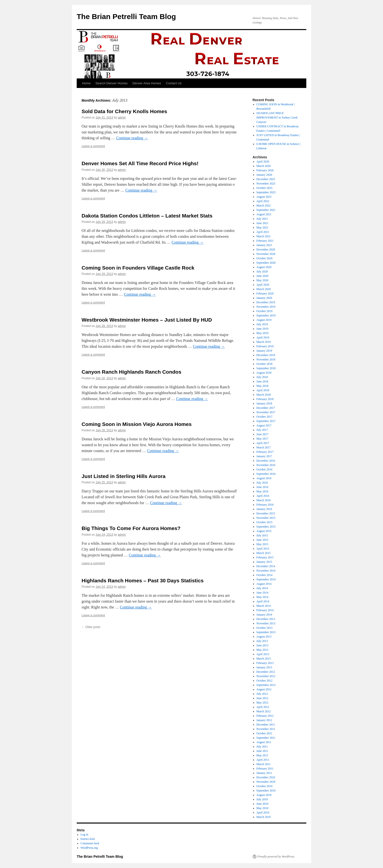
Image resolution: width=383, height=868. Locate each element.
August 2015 (264, 531)
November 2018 (266, 359)
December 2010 (266, 777)
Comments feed (90, 843)
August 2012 (264, 689)
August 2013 (264, 637)
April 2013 (263, 654)
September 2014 (266, 579)
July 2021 (262, 219)
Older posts (91, 627)
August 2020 (264, 267)
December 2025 (266, 179)
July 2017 (262, 430)
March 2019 (264, 342)
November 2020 (266, 254)
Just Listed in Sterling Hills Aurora (123, 476)
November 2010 (266, 782)
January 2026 (264, 175)
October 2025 (265, 188)
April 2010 (263, 813)
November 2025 (266, 184)
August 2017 (264, 425)
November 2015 (266, 518)
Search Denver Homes (112, 83)
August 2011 (264, 742)
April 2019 (263, 337)
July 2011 (262, 747)
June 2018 (262, 381)
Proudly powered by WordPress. (276, 857)
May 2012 (262, 703)
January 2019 (264, 351)
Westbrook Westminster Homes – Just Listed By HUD (147, 320)
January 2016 (264, 509)
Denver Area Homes (147, 83)
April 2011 (263, 760)
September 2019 (266, 315)
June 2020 (262, 276)
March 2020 (264, 289)
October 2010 (265, 786)
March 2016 (264, 500)
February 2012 (265, 716)
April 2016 (263, 496)
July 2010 (262, 799)
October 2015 (265, 522)
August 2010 (264, 795)
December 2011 (266, 725)
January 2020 (264, 298)
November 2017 (266, 412)
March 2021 (264, 236)
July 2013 (262, 641)
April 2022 (263, 201)
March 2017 (264, 447)
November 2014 (266, 571)
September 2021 (266, 210)
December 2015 (266, 513)
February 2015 (265, 557)
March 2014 (264, 606)
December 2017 (266, 408)
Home (86, 83)
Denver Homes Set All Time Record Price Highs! (140, 163)
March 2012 (264, 711)
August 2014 (264, 584)
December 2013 (266, 619)
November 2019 (266, 307)
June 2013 (262, 645)
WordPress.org (89, 848)
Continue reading (132, 138)
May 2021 (262, 228)
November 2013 (266, 623)
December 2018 (266, 355)
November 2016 (266, 465)
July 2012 (262, 694)
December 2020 (266, 250)
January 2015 (264, 562)
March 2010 (264, 817)
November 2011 (266, 729)
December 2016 (266, 461)
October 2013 (265, 628)
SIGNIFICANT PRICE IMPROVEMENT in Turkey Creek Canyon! (277, 118)
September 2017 (266, 421)
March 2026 (264, 166)
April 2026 (263, 162)
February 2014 (265, 610)
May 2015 (262, 544)
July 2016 (262, 483)
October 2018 (265, 364)
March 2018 (264, 395)
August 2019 (264, 320)
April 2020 (263, 285)
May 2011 (262, 755)
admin (122, 118)
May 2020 (262, 280)
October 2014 (265, 575)
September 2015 (266, 527)
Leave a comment (93, 146)
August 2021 (264, 214)
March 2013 (264, 659)
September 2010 (266, 791)
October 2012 (265, 681)
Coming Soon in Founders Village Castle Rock (138, 268)
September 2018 (266, 368)
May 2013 (262, 650)
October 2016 (265, 469)
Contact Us (174, 83)
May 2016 (262, 491)
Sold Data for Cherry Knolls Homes (124, 111)
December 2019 (266, 302)
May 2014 (262, 597)
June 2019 (262, 329)
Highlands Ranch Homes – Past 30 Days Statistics (143, 580)
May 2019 (262, 333)
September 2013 (266, 632)
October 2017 (265, 417)
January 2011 (264, 773)
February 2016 (265, 505)
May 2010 (262, 808)
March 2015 (264, 553)
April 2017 (263, 443)
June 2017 (262, 434)
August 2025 (264, 197)
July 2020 (262, 271)
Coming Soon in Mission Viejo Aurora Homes (137, 424)
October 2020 (265, 258)
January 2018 (264, 403)
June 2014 (262, 593)
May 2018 (262, 386)
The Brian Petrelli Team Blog (126, 16)
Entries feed (88, 839)
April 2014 (263, 601)
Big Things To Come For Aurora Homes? (131, 528)
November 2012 (266, 676)
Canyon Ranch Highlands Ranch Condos (131, 372)
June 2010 (262, 804)
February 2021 (265, 241)
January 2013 (264, 667)
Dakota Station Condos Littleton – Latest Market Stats (147, 216)
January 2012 (264, 720)
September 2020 (266, 263)
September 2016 (266, 474)
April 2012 (263, 707)
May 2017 (262, 439)
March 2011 (264, 764)
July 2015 (262, 535)
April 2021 (263, 232)
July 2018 (262, 377)
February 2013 (265, 663)
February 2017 (265, 452)
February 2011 (265, 769)
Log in (85, 835)
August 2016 (264, 478)
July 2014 (262, 588)
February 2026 (265, 170)
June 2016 (262, 487)
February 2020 (265, 293)
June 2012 (262, 698)
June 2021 (262, 223)
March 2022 (264, 206)
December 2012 (266, 672)
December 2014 (266, 566)
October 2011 (264, 733)
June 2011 (262, 751)
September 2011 (266, 738)
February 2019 (265, 346)
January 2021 (264, 245)
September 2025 (266, 192)
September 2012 (266, 685)
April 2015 (263, 549)
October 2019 (265, 311)
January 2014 (264, 615)
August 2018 (264, 373)
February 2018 (265, 399)
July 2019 (262, 324)
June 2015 (262, 540)
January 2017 (264, 456)
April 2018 (263, 390)
